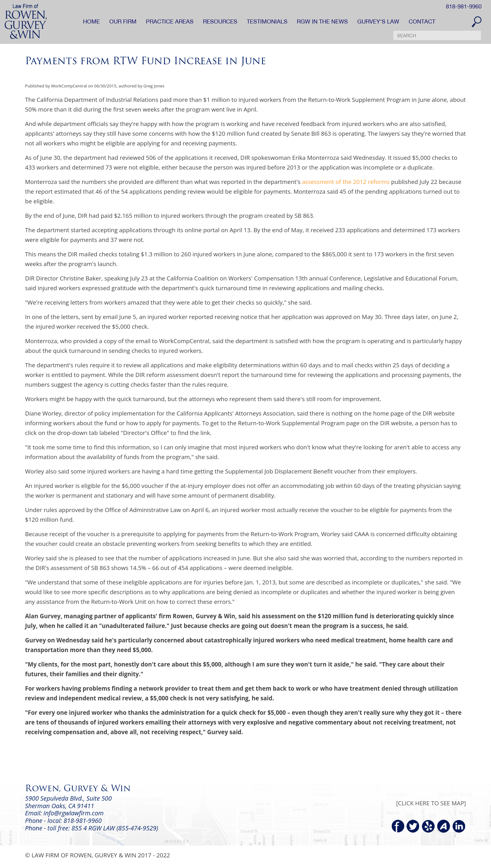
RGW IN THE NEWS (322, 21)
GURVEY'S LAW (378, 21)
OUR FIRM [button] (123, 21)
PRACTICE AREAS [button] (170, 21)
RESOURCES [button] (220, 21)
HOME (91, 21)
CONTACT (422, 21)
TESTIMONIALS (267, 21)
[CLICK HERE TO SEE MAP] (431, 803)
